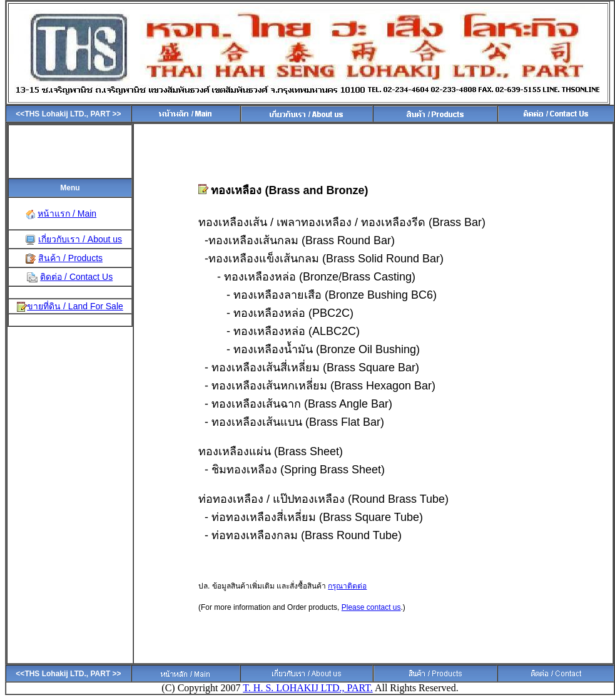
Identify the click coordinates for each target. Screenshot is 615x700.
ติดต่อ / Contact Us (76, 277)
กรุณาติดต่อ (347, 586)
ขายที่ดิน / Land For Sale (75, 306)
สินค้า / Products (70, 258)
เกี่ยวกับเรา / (62, 239)
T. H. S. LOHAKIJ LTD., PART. (308, 688)
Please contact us (371, 607)
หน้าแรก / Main (67, 214)
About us (104, 239)
